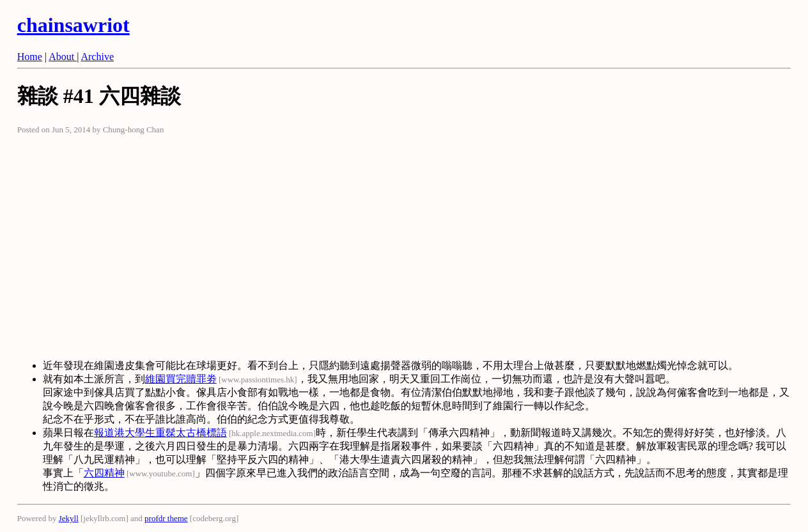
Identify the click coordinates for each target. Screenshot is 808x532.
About (63, 57)
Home (30, 57)
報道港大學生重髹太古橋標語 (160, 433)
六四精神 (104, 473)
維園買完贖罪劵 (181, 379)
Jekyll (69, 518)
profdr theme (166, 518)
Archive (97, 57)
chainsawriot (74, 25)
